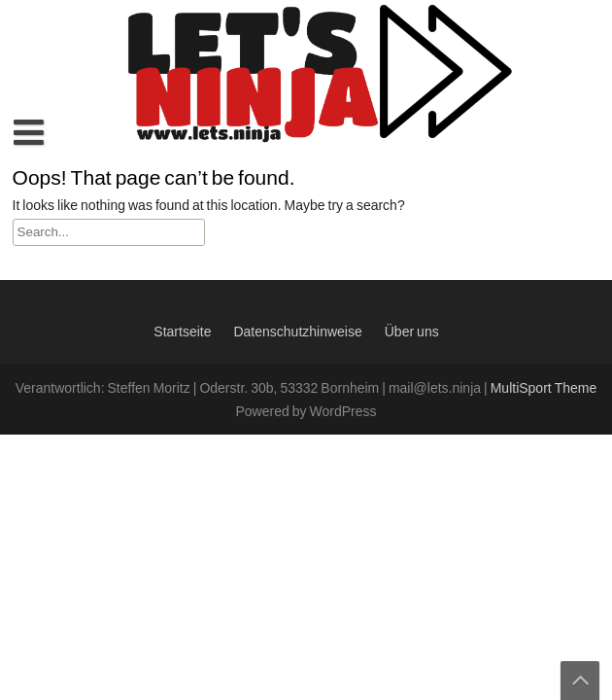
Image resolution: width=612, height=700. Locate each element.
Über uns (412, 332)
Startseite (182, 332)
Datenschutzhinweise (297, 332)
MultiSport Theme (544, 389)
